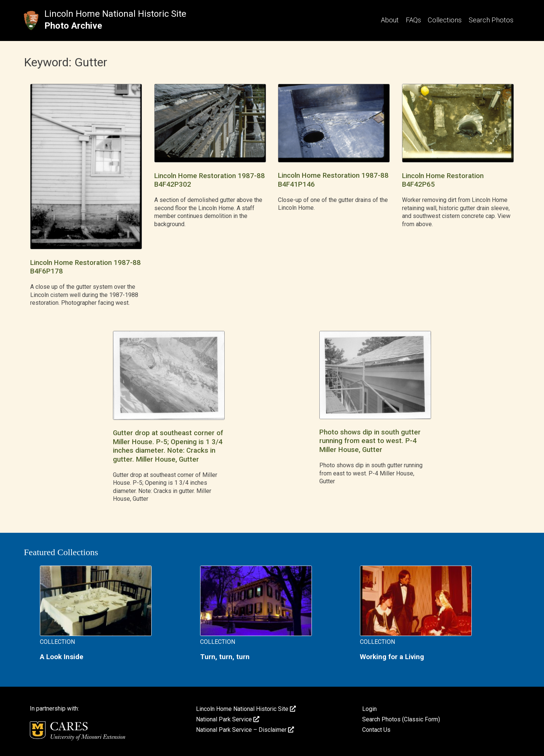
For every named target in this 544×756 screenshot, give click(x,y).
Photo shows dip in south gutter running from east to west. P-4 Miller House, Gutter (370, 441)
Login (369, 709)
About (390, 20)
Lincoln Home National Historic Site (115, 14)
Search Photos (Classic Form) (401, 719)
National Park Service (228, 719)
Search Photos (491, 20)
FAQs (413, 20)
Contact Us (376, 730)
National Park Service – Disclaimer (245, 730)
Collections (445, 20)
